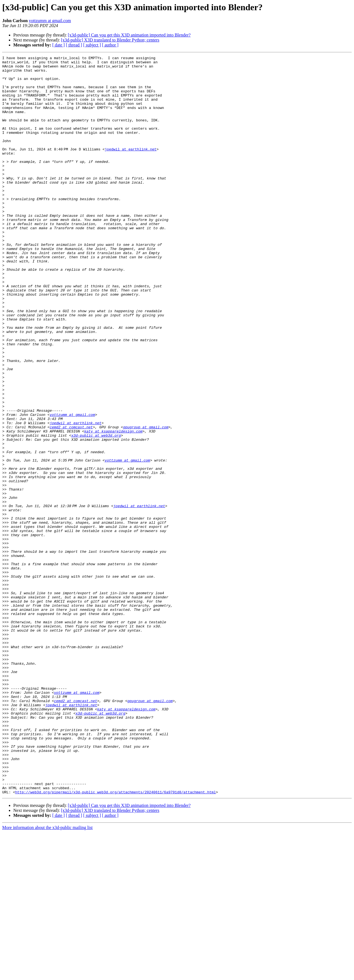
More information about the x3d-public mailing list (47, 975)
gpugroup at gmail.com (146, 502)
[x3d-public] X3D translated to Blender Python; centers (110, 40)
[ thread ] (74, 45)
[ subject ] (92, 45)
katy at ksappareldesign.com (113, 507)
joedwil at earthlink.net (132, 168)
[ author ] (110, 45)
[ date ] (58, 45)
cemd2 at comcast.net (71, 502)
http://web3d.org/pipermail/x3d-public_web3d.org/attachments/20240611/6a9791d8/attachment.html (115, 940)
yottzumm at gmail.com (50, 21)
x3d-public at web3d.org (96, 512)
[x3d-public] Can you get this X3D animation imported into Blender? (129, 35)
